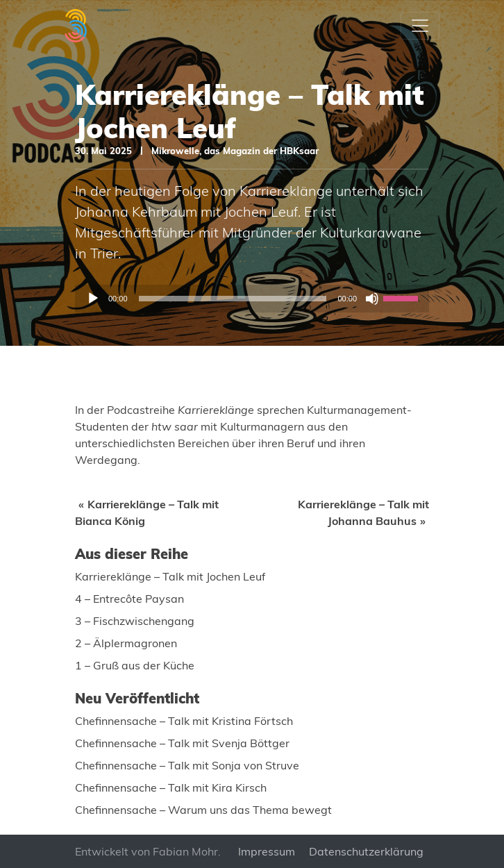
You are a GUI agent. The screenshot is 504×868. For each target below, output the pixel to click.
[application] (252, 299)
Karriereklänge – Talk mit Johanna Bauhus (363, 512)
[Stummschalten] (372, 299)
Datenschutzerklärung (366, 851)
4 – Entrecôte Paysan (129, 599)
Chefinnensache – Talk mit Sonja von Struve (187, 765)
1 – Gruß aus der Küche (135, 665)
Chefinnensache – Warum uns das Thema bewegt (203, 810)
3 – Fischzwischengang (135, 621)
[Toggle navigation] (420, 26)
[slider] (233, 299)
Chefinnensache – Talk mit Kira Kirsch (171, 787)
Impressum (267, 851)
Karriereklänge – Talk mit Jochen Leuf (170, 576)
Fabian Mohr (185, 851)
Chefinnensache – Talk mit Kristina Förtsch (184, 721)
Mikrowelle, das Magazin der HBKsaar (235, 151)
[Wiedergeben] (93, 299)
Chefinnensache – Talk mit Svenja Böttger (182, 743)
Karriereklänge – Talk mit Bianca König (147, 512)
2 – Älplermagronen (126, 643)
